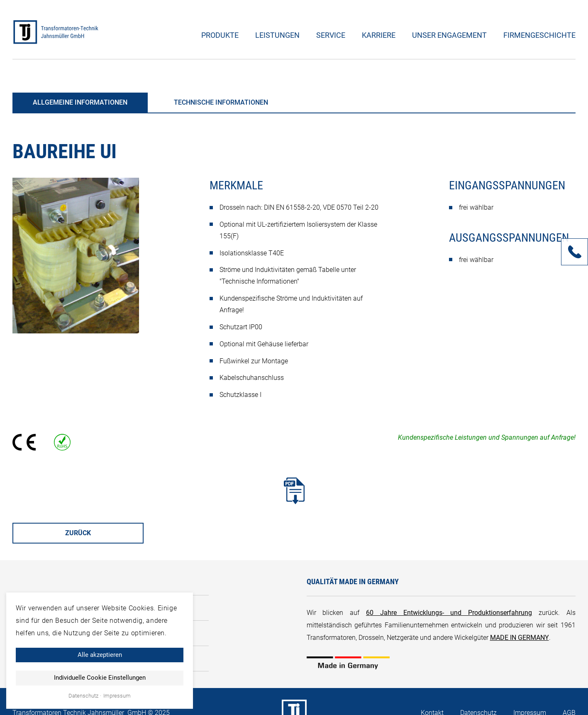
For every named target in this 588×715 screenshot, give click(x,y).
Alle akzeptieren (100, 655)
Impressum (117, 696)
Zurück (78, 533)
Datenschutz (83, 696)
